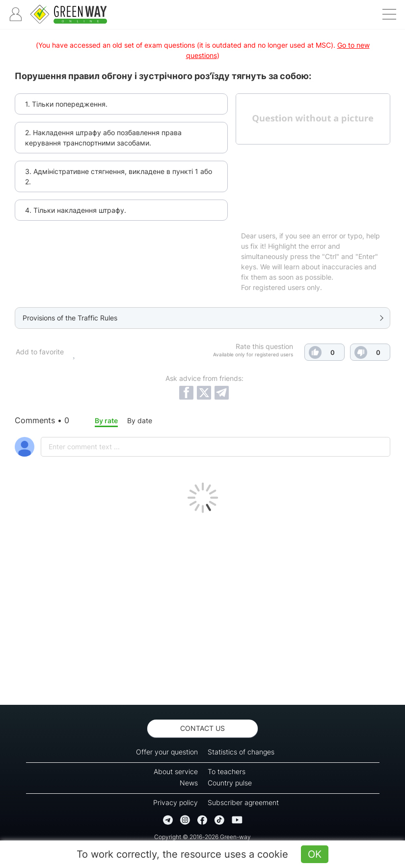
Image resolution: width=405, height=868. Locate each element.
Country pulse (230, 783)
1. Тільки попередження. (66, 104)
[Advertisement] (202, 607)
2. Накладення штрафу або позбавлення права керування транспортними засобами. (103, 138)
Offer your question (167, 752)
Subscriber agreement (243, 802)
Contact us (202, 728)
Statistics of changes (241, 752)
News (189, 783)
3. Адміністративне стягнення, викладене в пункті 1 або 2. (119, 176)
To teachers (227, 771)
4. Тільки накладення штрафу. (76, 210)
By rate (106, 420)
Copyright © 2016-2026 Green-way (202, 837)
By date (140, 420)
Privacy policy (175, 802)
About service (176, 771)
